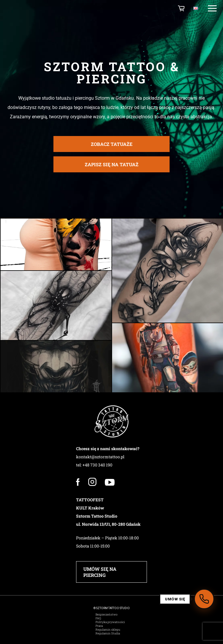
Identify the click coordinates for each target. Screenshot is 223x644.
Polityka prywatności (110, 622)
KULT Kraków (90, 508)
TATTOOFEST (90, 500)
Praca (99, 626)
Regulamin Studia (108, 633)
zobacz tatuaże (112, 146)
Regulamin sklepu (108, 630)
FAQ (98, 618)
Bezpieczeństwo (107, 615)
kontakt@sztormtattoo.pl (100, 457)
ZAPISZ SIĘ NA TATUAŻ (112, 166)
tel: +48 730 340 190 (94, 465)
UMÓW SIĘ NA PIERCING (100, 572)
